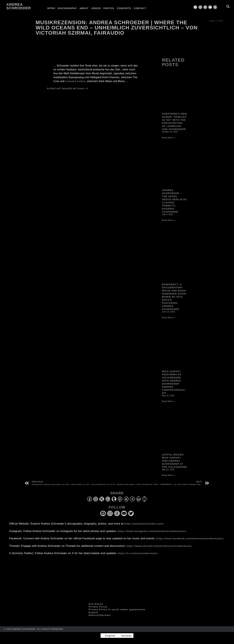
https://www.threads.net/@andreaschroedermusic (159, 546)
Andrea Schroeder (19, 6)
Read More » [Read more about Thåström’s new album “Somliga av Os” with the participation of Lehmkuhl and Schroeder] (169, 138)
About (84, 8)
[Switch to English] (109, 636)
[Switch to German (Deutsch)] (117, 615)
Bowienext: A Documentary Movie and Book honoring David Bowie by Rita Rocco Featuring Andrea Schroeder (174, 297)
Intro (51, 8)
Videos (96, 8)
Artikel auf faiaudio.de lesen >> (68, 88)
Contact (140, 8)
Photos (109, 8)
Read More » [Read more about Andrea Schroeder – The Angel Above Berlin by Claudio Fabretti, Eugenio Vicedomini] (169, 220)
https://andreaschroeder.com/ (144, 524)
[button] (228, 6)
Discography (67, 8)
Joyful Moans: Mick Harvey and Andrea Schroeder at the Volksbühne (174, 461)
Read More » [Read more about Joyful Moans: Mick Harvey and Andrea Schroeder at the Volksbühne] (169, 475)
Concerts (124, 8)
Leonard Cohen (75, 81)
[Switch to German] (156, 8)
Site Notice (96, 604)
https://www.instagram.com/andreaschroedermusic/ (152, 531)
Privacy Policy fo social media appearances (117, 610)
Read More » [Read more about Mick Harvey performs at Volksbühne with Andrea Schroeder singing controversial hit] (169, 401)
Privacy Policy (98, 607)
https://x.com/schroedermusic (138, 553)
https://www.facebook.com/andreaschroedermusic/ (190, 538)
